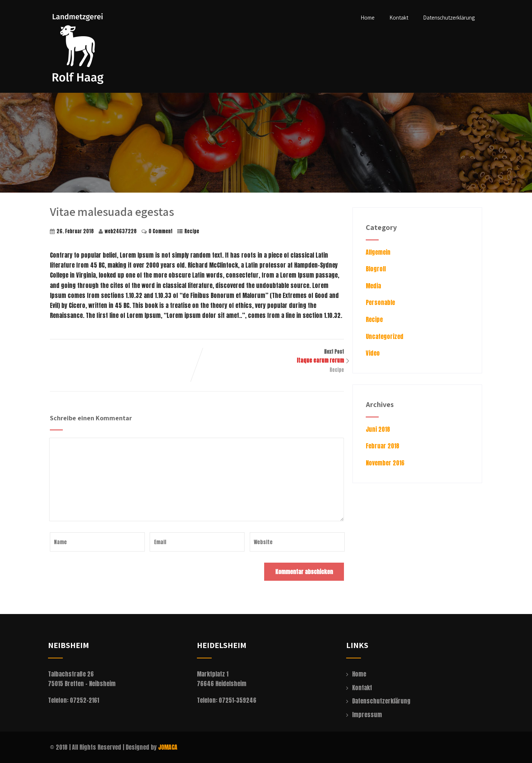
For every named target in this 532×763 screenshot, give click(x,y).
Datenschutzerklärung (449, 18)
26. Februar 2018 (75, 231)
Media (373, 286)
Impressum (367, 715)
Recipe (192, 231)
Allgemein (378, 252)
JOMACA (168, 747)
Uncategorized (385, 336)
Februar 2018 (383, 446)
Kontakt (399, 18)
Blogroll (376, 269)
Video (373, 353)
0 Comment (161, 231)
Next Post (270, 356)
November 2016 (385, 463)
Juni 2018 (378, 429)
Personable (380, 302)
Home (368, 18)
